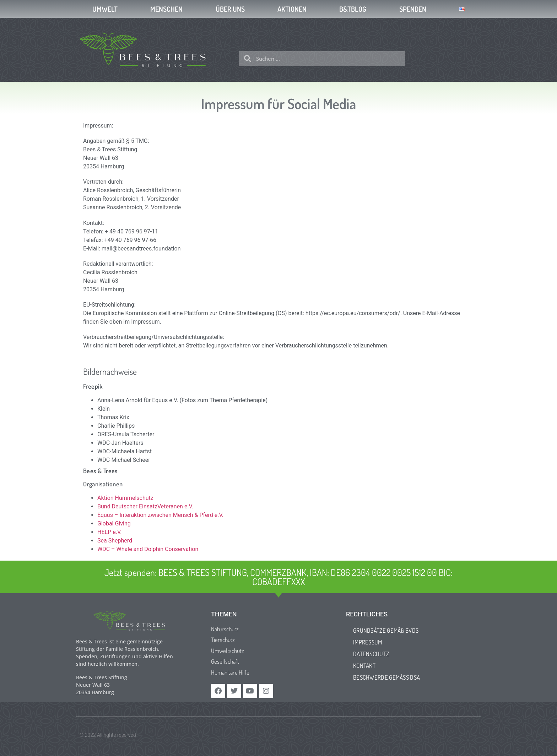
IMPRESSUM (368, 642)
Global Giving (114, 523)
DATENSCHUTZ (371, 654)
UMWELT (105, 9)
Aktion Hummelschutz (125, 498)
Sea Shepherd (115, 541)
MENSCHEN (166, 9)
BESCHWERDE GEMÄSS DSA (386, 677)
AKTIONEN (292, 9)
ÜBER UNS (230, 9)
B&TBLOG (353, 9)
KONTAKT (364, 666)
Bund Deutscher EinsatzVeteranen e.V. (145, 506)
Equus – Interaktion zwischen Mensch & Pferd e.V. (160, 515)
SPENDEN (413, 9)
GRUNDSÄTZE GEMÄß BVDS (386, 630)
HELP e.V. (110, 532)
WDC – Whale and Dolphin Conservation (148, 549)
